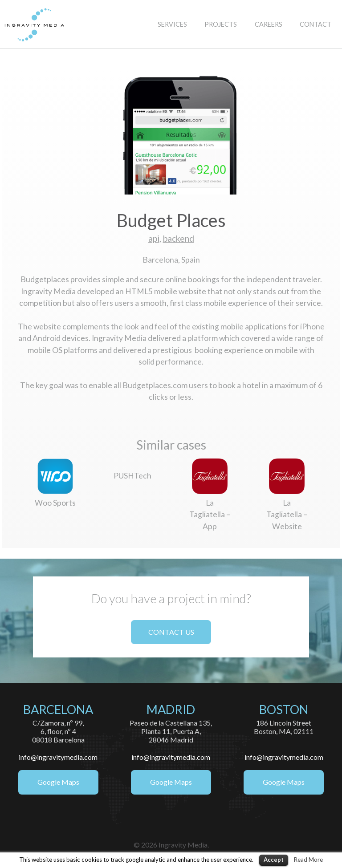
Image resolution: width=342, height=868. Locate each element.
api (154, 238)
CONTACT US (171, 632)
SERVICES (172, 24)
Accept (274, 860)
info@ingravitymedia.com (58, 757)
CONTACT (316, 24)
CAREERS (269, 24)
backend (179, 238)
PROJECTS (221, 24)
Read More (308, 860)
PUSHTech (132, 476)
